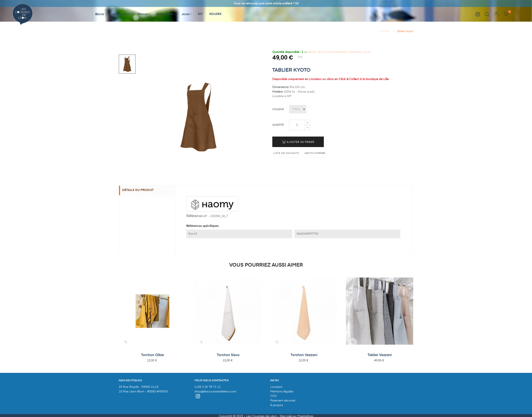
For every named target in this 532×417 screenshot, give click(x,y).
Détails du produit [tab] (141, 191)
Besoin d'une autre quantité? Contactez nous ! (339, 52)
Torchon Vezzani (304, 355)
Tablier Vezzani (380, 355)
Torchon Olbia (152, 355)
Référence (194, 216)
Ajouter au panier (298, 142)
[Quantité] (297, 125)
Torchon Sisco (228, 355)
